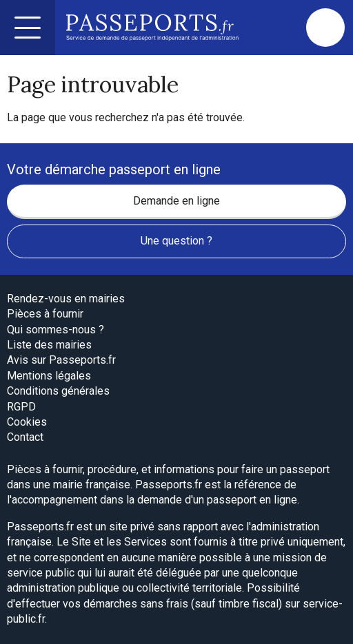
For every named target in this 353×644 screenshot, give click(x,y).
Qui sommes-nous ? (56, 330)
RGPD (21, 407)
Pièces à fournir (45, 314)
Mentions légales (49, 376)
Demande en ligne (176, 201)
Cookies (27, 422)
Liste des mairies (49, 345)
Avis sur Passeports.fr (61, 360)
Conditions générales (58, 391)
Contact (25, 437)
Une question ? (176, 241)
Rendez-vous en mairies (66, 299)
